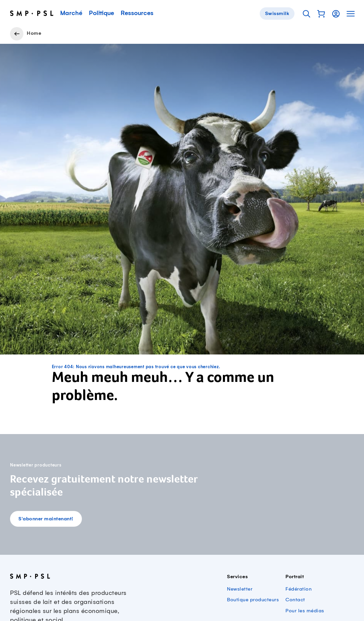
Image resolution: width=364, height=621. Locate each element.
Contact (295, 600)
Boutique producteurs (253, 600)
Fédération (298, 589)
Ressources (137, 13)
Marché (71, 13)
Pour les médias (305, 611)
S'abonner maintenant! (46, 519)
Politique (101, 13)
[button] (321, 14)
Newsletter (240, 589)
